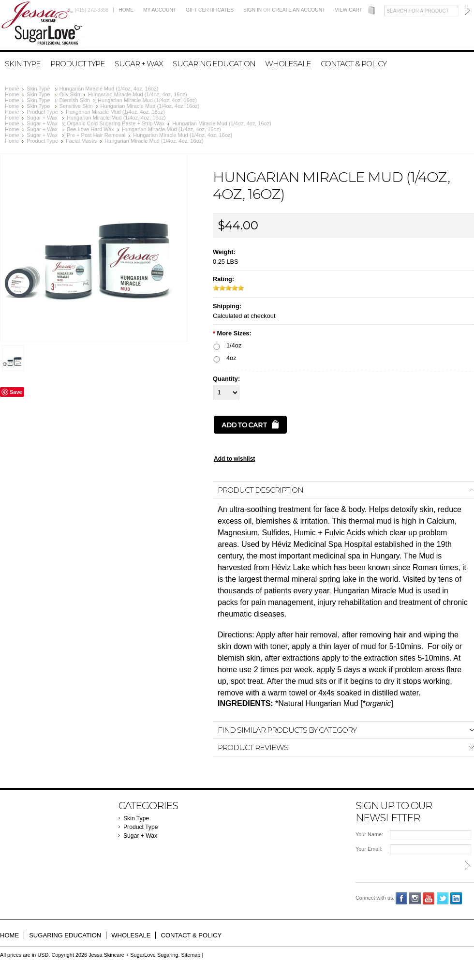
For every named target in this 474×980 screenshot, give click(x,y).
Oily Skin (70, 94)
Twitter (443, 898)
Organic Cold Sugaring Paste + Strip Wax (116, 123)
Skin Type (23, 64)
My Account (160, 10)
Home (126, 10)
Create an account (298, 10)
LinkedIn (456, 898)
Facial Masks (81, 141)
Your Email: (369, 849)
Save (16, 392)
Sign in (252, 10)
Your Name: (369, 834)
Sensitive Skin (76, 106)
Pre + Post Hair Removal (96, 135)
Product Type (78, 64)
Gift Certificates (210, 10)
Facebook (402, 898)
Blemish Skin (75, 100)
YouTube (429, 898)
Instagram (415, 898)
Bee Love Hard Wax (90, 129)
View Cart (348, 10)
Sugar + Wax (139, 64)
